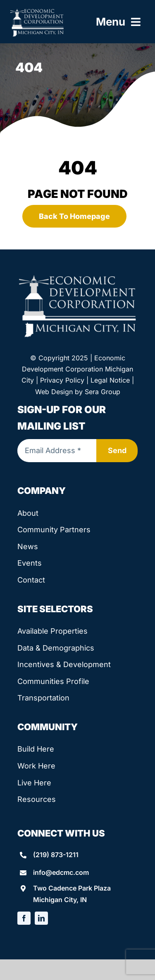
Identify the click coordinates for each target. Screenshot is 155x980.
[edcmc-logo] (37, 11)
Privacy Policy (62, 380)
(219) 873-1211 (56, 855)
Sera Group (103, 392)
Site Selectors (55, 609)
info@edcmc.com (61, 872)
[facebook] (24, 918)
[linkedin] (41, 918)
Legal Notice (110, 380)
